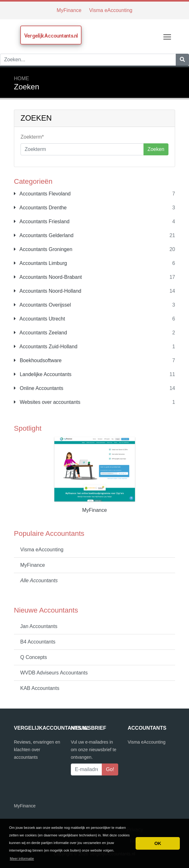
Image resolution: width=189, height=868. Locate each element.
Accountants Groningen (43, 249)
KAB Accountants (40, 688)
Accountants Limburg (40, 263)
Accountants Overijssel (42, 305)
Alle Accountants (39, 581)
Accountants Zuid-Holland (46, 347)
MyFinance (69, 10)
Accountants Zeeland (40, 333)
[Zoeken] (182, 60)
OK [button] (158, 843)
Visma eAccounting (111, 10)
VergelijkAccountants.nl (51, 36)
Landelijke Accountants (43, 374)
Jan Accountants (39, 626)
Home (21, 78)
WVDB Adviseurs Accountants (54, 673)
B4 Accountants (38, 642)
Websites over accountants (47, 402)
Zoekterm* (32, 137)
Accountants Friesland (42, 221)
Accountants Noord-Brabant (48, 277)
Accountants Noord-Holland (48, 291)
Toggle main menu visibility (168, 36)
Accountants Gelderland (44, 235)
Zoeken (156, 149)
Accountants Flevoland (42, 194)
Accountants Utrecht (40, 319)
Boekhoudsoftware (38, 360)
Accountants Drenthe (40, 208)
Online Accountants (39, 388)
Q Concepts (34, 657)
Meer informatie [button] (22, 859)
